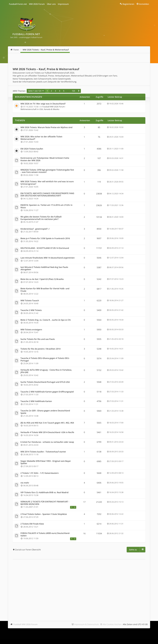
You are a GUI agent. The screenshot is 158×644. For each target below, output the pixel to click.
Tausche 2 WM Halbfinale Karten (36, 401)
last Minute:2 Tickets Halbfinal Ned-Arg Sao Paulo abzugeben (44, 268)
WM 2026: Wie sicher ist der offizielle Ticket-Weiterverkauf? (42, 138)
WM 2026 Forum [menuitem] (37, 4)
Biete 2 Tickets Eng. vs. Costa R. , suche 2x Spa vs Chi (46, 320)
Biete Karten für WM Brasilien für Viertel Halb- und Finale (45, 290)
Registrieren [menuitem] (128, 4)
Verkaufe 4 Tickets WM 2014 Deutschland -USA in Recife (47, 432)
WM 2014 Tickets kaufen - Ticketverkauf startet (43, 452)
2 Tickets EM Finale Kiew (32, 524)
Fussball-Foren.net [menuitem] (18, 4)
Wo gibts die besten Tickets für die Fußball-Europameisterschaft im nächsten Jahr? (41, 218)
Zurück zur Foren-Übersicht (28, 550)
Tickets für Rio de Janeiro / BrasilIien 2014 (41, 349)
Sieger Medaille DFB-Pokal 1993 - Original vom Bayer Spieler (46, 462)
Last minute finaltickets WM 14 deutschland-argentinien (48, 258)
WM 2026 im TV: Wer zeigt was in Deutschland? (43, 104)
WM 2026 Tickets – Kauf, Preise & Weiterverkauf (46, 50)
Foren (16, 50)
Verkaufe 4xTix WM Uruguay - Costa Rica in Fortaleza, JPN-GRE (46, 371)
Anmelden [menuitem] (144, 4)
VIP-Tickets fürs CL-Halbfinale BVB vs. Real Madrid (45, 493)
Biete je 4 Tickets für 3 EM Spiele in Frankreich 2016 (45, 239)
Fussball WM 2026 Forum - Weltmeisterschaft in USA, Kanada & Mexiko (43, 108)
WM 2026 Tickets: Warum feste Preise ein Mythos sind (46, 127)
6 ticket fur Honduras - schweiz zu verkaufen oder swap (47, 442)
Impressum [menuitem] (63, 4)
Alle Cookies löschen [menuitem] (112, 624)
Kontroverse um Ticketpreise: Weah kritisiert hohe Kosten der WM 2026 (45, 159)
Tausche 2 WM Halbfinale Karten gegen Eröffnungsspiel (47, 392)
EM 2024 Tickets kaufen (32, 149)
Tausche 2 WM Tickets (31, 310)
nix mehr (25, 483)
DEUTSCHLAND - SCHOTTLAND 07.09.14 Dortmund (45, 248)
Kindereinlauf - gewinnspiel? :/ (35, 229)
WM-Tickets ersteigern (31, 330)
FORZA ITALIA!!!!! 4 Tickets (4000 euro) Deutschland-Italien (45, 534)
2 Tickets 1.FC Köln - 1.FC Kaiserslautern (40, 473)
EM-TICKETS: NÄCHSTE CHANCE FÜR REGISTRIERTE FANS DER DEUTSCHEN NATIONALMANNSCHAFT (47, 195)
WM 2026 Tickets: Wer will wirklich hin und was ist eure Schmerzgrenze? (47, 183)
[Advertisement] (79, 586)
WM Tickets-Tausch (30, 301)
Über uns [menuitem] (51, 4)
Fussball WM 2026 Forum (25, 624)
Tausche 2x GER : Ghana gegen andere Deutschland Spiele (45, 412)
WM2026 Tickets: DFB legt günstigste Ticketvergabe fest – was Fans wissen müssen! (47, 171)
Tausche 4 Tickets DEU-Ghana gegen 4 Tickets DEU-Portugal (45, 359)
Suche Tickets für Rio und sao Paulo (38, 339)
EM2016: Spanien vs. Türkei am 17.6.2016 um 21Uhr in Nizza (47, 206)
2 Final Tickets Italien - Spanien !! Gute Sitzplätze (44, 514)
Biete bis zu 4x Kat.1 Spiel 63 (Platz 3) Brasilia (42, 279)
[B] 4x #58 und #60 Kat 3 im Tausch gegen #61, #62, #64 (47, 423)
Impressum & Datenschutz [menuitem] (86, 624)
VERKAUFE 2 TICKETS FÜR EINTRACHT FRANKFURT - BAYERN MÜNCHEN (45, 503)
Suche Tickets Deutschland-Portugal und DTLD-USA (45, 382)
